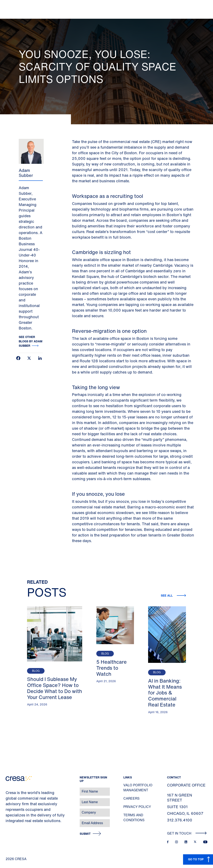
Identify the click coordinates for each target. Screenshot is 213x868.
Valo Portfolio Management (138, 788)
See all (167, 595)
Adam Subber (26, 173)
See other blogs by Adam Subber (31, 341)
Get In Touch (187, 833)
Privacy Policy (137, 807)
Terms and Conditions (134, 817)
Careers (131, 798)
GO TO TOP (196, 859)
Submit (85, 834)
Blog (36, 671)
